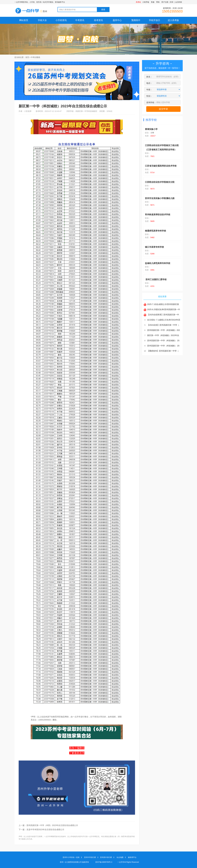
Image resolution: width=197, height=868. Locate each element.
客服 (153, 2)
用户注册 (165, 2)
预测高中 (136, 20)
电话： (149, 83)
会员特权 (179, 2)
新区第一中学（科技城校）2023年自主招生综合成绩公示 (170, 335)
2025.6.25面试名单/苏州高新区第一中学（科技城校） (169, 309)
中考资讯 (80, 20)
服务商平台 (132, 857)
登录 (172, 2)
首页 (27, 57)
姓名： (149, 77)
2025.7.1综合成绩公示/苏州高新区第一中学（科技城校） (170, 304)
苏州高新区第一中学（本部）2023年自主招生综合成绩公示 (52, 825)
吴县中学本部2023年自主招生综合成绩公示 (45, 830)
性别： (149, 96)
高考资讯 (98, 20)
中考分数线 (36, 57)
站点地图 (120, 857)
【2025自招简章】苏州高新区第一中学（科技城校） (168, 315)
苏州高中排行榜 (106, 857)
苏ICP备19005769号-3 (104, 862)
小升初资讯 (61, 20)
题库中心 (117, 20)
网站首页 (24, 20)
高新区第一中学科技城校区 (86, 111)
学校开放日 (155, 20)
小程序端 (146, 2)
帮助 (158, 2)
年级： (149, 90)
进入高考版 (173, 20)
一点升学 (121, 862)
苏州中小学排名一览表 (71, 857)
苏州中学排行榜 (90, 857)
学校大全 (42, 20)
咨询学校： (151, 102)
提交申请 (163, 109)
